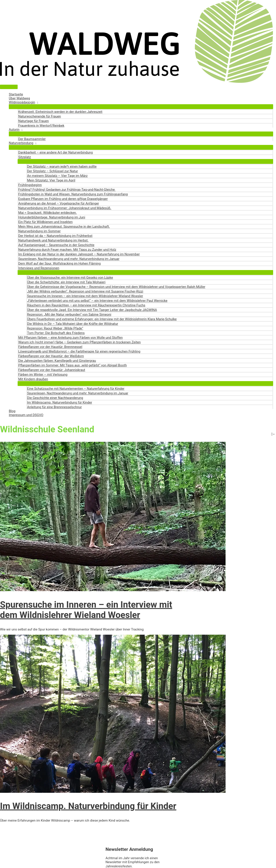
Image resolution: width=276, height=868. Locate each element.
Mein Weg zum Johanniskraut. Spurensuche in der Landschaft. (64, 227)
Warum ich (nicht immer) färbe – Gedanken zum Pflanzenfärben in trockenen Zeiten (80, 342)
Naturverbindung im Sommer (39, 231)
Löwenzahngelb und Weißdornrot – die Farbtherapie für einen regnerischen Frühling (79, 351)
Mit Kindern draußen (33, 379)
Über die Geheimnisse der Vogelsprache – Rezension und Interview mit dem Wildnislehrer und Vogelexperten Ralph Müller (116, 287)
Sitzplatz (25, 157)
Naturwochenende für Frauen (40, 116)
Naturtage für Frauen (34, 121)
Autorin (14, 130)
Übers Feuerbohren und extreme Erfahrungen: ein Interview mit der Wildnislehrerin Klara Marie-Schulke (102, 319)
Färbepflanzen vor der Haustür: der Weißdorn (51, 356)
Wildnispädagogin (22, 102)
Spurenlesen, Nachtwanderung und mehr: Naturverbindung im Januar (69, 259)
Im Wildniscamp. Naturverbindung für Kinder (60, 402)
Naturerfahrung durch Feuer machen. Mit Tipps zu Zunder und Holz (67, 250)
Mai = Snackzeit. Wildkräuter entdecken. (48, 213)
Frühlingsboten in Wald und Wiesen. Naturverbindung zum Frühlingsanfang (73, 194)
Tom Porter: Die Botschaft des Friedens (56, 333)
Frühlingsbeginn (30, 185)
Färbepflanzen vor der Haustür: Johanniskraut (52, 370)
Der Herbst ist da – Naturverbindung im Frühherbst (55, 236)
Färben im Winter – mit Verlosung (43, 375)
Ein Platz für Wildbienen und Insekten (45, 222)
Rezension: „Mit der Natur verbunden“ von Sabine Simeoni (69, 314)
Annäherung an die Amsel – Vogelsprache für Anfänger (59, 203)
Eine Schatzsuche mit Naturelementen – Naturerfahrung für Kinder (76, 389)
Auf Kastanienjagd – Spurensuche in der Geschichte (56, 245)
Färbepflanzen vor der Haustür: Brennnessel (50, 347)
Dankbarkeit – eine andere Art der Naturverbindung (56, 152)
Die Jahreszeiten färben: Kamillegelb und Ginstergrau (57, 361)
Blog (12, 411)
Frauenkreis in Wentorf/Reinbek (41, 126)
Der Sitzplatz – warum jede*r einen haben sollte (62, 166)
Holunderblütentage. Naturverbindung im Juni (52, 217)
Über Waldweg (19, 98)
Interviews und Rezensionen (39, 268)
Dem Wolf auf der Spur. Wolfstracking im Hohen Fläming (59, 263)
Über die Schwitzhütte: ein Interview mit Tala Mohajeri (66, 282)
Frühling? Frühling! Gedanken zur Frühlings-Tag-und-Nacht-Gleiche (67, 190)
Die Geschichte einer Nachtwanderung (55, 398)
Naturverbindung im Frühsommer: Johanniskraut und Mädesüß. (65, 208)
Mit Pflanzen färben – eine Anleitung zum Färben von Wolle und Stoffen (70, 338)
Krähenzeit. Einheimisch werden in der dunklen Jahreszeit (60, 112)
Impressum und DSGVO (26, 415)
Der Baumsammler (32, 139)
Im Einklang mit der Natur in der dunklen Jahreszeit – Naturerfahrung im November (79, 254)
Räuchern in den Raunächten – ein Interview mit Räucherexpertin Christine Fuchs (86, 305)
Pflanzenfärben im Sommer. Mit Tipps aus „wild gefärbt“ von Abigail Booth (73, 365)
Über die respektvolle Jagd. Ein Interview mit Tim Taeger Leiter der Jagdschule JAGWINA (92, 310)
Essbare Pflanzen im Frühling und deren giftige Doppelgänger (63, 199)
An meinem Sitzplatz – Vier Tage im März (57, 176)
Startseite (16, 94)
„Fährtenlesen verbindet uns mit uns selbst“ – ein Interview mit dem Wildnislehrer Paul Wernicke (97, 301)
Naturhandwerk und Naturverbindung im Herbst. (53, 240)
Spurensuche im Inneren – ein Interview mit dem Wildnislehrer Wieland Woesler (85, 296)
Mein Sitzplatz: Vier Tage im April (51, 180)
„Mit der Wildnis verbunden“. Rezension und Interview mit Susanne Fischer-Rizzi (85, 291)
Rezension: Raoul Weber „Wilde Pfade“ (55, 328)
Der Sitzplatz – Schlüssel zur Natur (53, 171)
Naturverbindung (21, 143)
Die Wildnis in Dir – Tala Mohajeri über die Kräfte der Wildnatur (73, 324)
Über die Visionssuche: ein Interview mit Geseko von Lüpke (70, 278)
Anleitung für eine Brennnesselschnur (54, 407)
